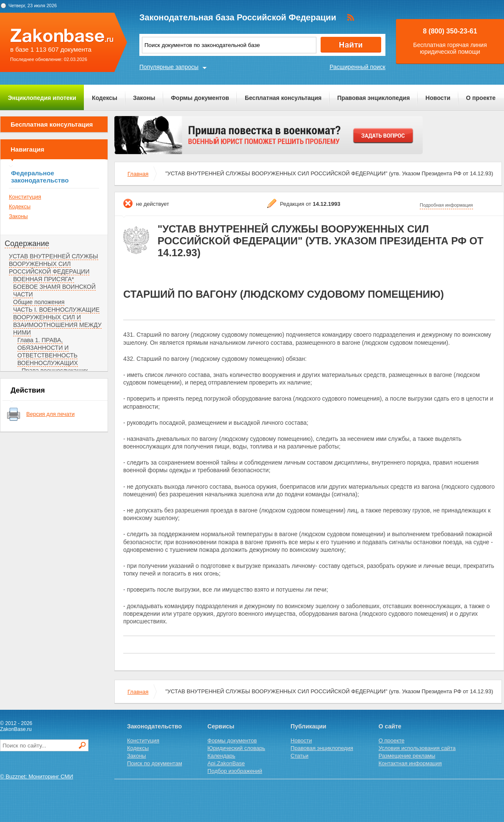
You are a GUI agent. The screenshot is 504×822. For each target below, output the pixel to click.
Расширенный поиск (357, 67)
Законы (144, 98)
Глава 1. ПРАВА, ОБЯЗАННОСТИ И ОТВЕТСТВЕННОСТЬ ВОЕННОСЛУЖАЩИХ (48, 351)
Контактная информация (410, 763)
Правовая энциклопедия (373, 98)
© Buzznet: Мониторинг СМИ (37, 776)
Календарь (222, 756)
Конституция (25, 197)
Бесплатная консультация (283, 98)
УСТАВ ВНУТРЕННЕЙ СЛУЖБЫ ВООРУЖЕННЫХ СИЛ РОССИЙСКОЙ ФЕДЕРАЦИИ (54, 264)
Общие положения (39, 302)
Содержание (27, 244)
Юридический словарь (236, 748)
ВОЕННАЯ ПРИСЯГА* (44, 279)
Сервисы (221, 726)
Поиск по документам (155, 763)
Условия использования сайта (417, 748)
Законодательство (154, 726)
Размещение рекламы (407, 756)
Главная (138, 174)
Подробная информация (446, 205)
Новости (438, 98)
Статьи (299, 756)
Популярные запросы (169, 67)
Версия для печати (50, 414)
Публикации (308, 726)
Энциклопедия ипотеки (42, 98)
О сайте (390, 726)
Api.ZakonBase (226, 763)
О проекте (481, 98)
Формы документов (200, 98)
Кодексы (105, 98)
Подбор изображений (235, 771)
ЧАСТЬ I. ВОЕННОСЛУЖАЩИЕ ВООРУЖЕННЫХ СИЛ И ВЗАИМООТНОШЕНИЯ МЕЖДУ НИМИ (57, 321)
